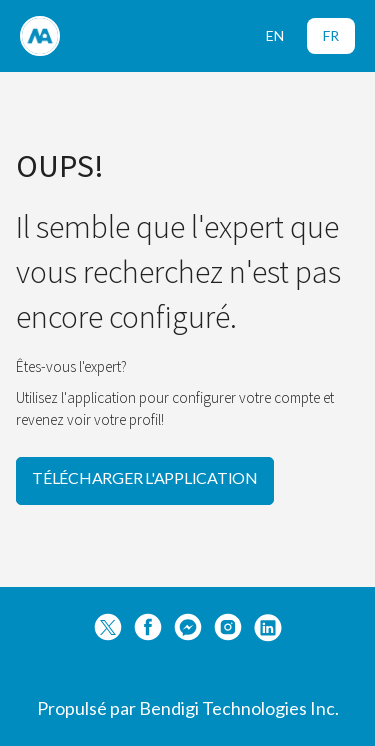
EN (275, 35)
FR (331, 35)
